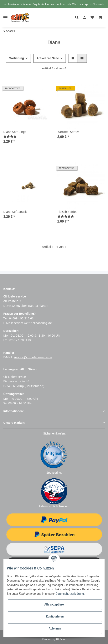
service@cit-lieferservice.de (33, 357)
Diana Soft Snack (15, 212)
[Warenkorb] (101, 18)
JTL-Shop (61, 639)
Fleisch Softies (67, 212)
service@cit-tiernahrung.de (33, 323)
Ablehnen (55, 628)
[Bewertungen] (12, 136)
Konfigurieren (55, 616)
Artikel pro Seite (49, 58)
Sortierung (17, 58)
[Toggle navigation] (5, 14)
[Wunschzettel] (92, 18)
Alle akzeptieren (55, 604)
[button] (78, 18)
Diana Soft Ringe (15, 132)
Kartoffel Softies (68, 132)
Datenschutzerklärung (70, 594)
